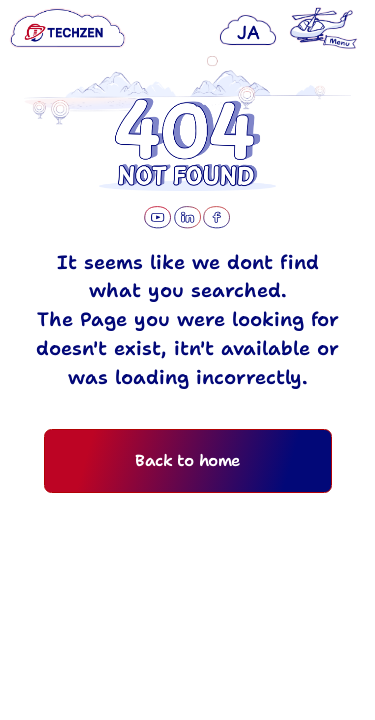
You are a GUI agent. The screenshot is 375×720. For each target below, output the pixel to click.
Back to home (187, 488)
